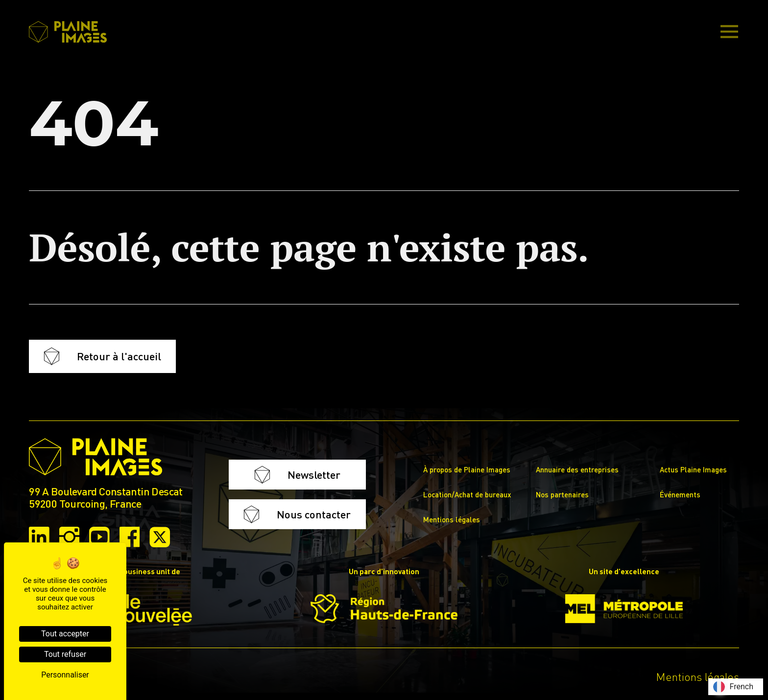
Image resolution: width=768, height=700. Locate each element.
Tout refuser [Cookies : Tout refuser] (65, 654)
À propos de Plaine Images (467, 469)
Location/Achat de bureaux (467, 494)
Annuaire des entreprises (577, 469)
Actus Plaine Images (693, 469)
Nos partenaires (562, 494)
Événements (680, 494)
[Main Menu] (729, 32)
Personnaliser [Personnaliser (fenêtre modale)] (65, 675)
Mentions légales (452, 519)
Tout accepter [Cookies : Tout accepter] (65, 634)
